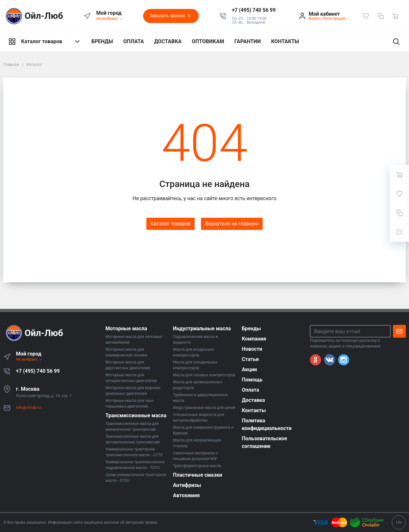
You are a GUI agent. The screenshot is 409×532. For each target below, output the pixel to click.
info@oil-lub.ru (28, 408)
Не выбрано (109, 19)
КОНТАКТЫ (285, 41)
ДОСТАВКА (168, 41)
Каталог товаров (45, 42)
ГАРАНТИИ (248, 41)
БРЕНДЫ (102, 41)
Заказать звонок (171, 16)
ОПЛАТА (134, 41)
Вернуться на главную (232, 224)
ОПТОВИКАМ (208, 41)
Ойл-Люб (33, 16)
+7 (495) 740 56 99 (38, 371)
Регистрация (334, 19)
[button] (254, 10)
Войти (314, 19)
